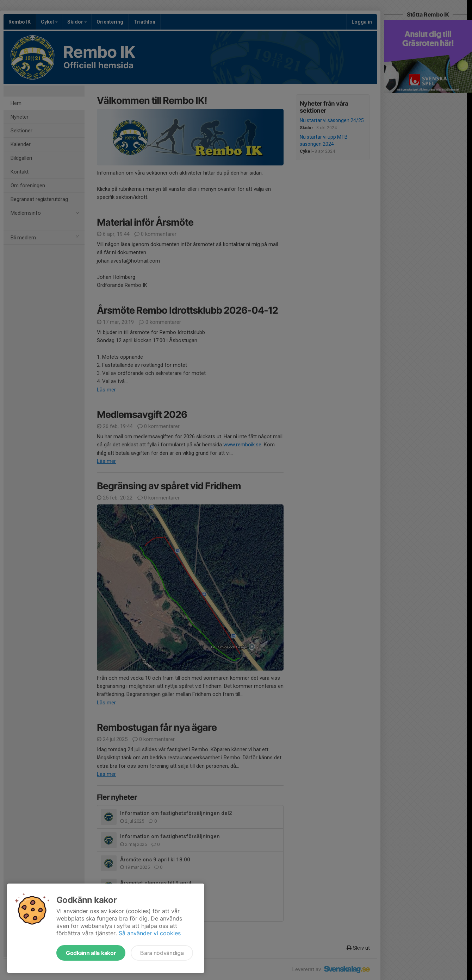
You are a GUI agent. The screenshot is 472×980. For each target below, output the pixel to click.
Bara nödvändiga (162, 953)
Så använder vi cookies (150, 933)
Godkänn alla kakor (91, 953)
